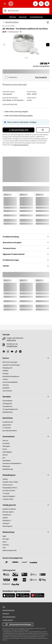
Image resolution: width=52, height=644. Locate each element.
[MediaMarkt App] (8, 469)
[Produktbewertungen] (4, 32)
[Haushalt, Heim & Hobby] (10, 482)
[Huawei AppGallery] (37, 595)
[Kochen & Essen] (8, 485)
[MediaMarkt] (18, 4)
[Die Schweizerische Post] (6, 562)
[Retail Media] (6, 461)
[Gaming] (5, 479)
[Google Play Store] (23, 595)
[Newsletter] (6, 388)
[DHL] (15, 562)
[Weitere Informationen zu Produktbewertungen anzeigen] (21, 32)
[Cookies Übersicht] (8, 620)
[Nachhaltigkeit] (7, 452)
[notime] (24, 562)
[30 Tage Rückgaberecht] (10, 409)
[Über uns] (5, 441)
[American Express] (24, 580)
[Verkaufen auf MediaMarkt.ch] (12, 463)
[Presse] (5, 449)
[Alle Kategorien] (5, 4)
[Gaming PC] (6, 523)
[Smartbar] (6, 374)
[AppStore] (9, 595)
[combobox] (28, 11)
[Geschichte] (6, 443)
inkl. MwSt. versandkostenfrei (41, 66)
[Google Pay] (43, 580)
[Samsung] (6, 545)
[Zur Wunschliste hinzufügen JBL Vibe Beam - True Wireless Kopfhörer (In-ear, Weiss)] (48, 22)
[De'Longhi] (6, 539)
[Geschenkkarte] (7, 401)
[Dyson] (5, 542)
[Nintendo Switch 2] (8, 512)
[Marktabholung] (7, 412)
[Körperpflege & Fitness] (10, 488)
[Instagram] (9, 351)
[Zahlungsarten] (7, 404)
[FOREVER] (5, 371)
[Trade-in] (5, 379)
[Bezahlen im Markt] (6, 574)
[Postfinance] (6, 584)
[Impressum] (6, 614)
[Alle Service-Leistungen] (10, 362)
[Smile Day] (6, 385)
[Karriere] (5, 455)
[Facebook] (5, 351)
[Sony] (4, 548)
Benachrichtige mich (18, 130)
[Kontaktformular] (12, 346)
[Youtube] (13, 351)
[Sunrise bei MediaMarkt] (10, 382)
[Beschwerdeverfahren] (10, 431)
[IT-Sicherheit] (7, 428)
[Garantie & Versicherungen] (11, 365)
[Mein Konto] (35, 4)
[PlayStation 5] (7, 520)
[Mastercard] (15, 580)
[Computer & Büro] (8, 499)
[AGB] (4, 607)
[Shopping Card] (7, 368)
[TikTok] (17, 351)
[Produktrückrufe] (8, 422)
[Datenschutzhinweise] (9, 610)
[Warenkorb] (47, 4)
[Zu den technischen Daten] (10, 104)
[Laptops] (5, 518)
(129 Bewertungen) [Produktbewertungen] (13, 32)
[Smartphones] (7, 515)
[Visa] (6, 580)
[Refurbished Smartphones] (11, 376)
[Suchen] (5, 11)
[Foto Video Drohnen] (9, 491)
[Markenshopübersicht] (10, 550)
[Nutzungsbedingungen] (9, 617)
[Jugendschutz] (7, 425)
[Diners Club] (33, 580)
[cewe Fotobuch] (7, 391)
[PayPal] (15, 585)
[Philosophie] (6, 446)
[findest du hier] (11, 340)
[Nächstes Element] (48, 45)
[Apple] (4, 536)
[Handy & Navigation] (9, 496)
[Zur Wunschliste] (41, 4)
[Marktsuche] (6, 466)
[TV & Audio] (6, 493)
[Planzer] (33, 563)
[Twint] (43, 574)
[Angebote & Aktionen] (9, 509)
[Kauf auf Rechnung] (33, 574)
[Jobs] (4, 458)
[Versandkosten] (7, 406)
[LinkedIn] (21, 351)
